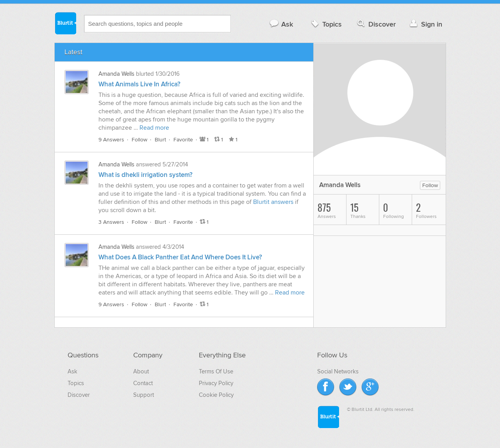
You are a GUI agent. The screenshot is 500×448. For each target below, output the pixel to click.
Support (144, 395)
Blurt (160, 140)
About (141, 371)
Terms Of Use (216, 371)
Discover (376, 24)
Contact (143, 383)
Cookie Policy (216, 395)
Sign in (425, 24)
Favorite (183, 140)
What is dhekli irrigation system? (146, 175)
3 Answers (111, 222)
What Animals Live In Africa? (139, 84)
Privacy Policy (216, 383)
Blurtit (65, 23)
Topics (326, 24)
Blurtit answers (273, 202)
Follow (139, 140)
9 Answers (111, 140)
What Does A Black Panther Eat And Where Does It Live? (180, 257)
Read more (154, 128)
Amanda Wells (116, 74)
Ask (281, 24)
